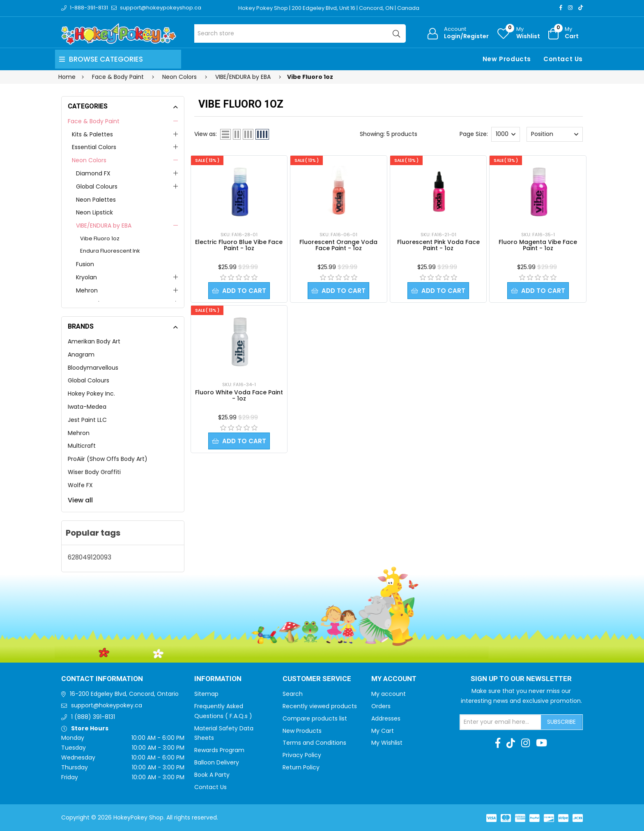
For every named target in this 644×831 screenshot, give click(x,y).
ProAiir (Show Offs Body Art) (108, 459)
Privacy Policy (302, 755)
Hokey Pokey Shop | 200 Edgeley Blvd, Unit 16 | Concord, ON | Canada (329, 8)
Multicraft (82, 446)
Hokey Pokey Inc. (91, 394)
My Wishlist (387, 743)
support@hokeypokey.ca (107, 705)
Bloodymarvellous (93, 368)
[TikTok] (581, 8)
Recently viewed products (320, 706)
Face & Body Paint (94, 121)
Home (67, 77)
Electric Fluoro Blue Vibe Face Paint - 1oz (239, 245)
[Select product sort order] (554, 134)
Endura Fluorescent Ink (110, 251)
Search (293, 694)
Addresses (386, 718)
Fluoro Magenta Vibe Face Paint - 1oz (538, 245)
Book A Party (212, 775)
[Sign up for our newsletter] (501, 722)
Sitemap (206, 694)
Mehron (87, 290)
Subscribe (561, 722)
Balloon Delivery (217, 762)
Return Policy (301, 767)
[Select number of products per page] (506, 134)
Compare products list (315, 718)
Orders (381, 706)
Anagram (81, 354)
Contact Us (563, 59)
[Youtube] (542, 743)
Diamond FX (93, 173)
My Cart (383, 731)
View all (80, 500)
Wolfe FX (80, 485)
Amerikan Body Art (94, 341)
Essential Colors (94, 147)
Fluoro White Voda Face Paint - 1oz (239, 395)
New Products (507, 59)
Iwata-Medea (87, 407)
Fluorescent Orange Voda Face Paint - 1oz (338, 245)
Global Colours (97, 186)
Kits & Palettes (92, 134)
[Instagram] (570, 8)
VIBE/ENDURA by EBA (104, 226)
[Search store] (300, 33)
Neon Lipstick (94, 212)
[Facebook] (561, 8)
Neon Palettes (96, 200)
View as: (206, 134)
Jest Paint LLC (87, 420)
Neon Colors (89, 160)
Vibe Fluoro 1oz (100, 238)
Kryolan (86, 277)
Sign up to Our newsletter (521, 679)
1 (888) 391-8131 (93, 717)
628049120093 (90, 557)
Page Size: (474, 134)
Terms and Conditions (314, 743)
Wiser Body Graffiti (94, 472)
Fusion (85, 264)
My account (389, 694)
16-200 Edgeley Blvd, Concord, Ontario (124, 694)
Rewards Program (219, 750)
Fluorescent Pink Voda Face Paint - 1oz (438, 245)
